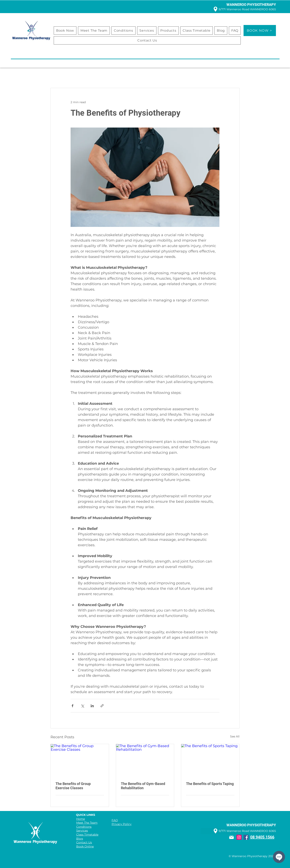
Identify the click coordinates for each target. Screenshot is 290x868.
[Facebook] (246, 837)
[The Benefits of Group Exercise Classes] (80, 760)
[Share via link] (102, 706)
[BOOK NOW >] (260, 31)
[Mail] (231, 837)
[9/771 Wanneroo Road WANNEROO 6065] (244, 9)
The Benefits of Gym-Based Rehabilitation (143, 786)
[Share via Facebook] (72, 706)
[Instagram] (239, 837)
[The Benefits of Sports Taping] (210, 760)
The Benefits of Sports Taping (210, 784)
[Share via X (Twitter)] (82, 706)
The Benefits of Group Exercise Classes (73, 786)
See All (235, 736)
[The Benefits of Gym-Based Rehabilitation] (145, 760)
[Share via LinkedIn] (92, 706)
